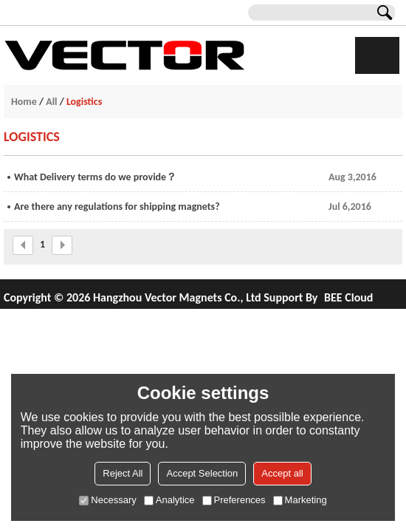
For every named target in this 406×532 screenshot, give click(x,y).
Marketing (300, 500)
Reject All (123, 473)
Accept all (282, 473)
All (51, 102)
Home (24, 102)
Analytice (169, 500)
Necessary (107, 500)
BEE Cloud (348, 297)
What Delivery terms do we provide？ (95, 177)
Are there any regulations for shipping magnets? (117, 207)
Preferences (234, 500)
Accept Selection (202, 473)
